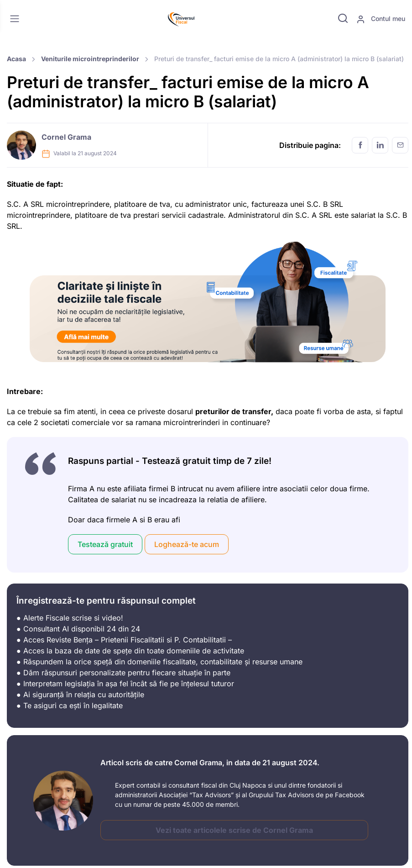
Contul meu (381, 19)
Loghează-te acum (187, 544)
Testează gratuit (105, 544)
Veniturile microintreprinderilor (90, 59)
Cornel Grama (66, 137)
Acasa (16, 59)
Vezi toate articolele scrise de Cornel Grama (234, 830)
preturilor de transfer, (234, 411)
